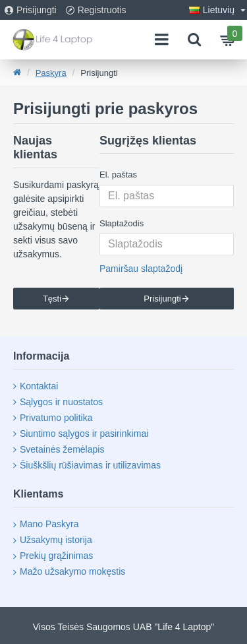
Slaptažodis (122, 223)
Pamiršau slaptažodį (141, 269)
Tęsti (52, 299)
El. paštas (118, 175)
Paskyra (51, 73)
